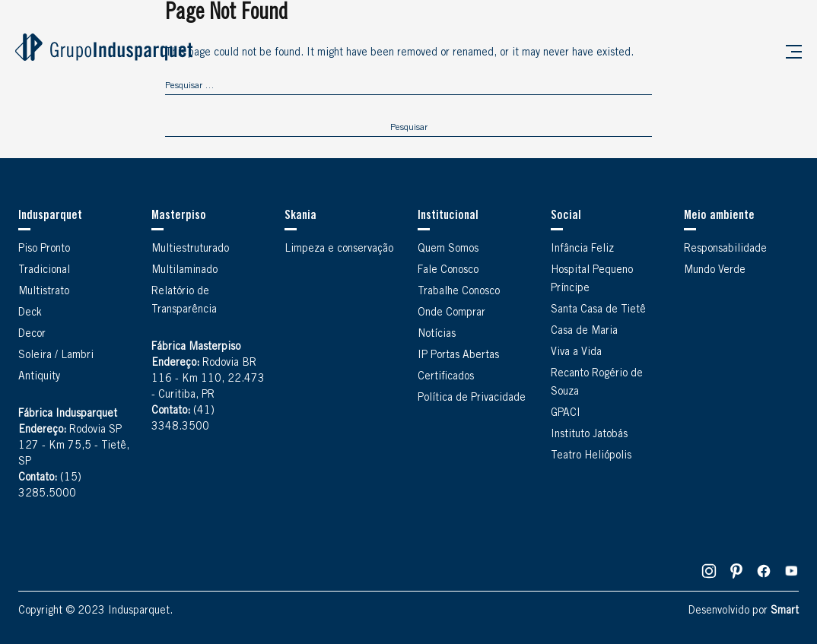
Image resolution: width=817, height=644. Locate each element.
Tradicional (44, 271)
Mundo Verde (715, 271)
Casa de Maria (584, 332)
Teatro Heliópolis (591, 456)
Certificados (446, 377)
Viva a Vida (576, 353)
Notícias (437, 335)
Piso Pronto (44, 249)
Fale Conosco (448, 271)
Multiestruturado (190, 249)
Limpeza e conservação (339, 249)
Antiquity (39, 377)
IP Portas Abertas (458, 356)
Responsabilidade (725, 249)
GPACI (566, 414)
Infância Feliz (582, 249)
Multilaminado (184, 271)
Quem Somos (448, 249)
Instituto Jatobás (589, 435)
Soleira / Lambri (56, 356)
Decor (32, 335)
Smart (785, 611)
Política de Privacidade (472, 398)
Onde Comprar (451, 313)
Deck (30, 313)
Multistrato (44, 292)
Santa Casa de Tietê (598, 310)
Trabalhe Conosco (459, 292)
